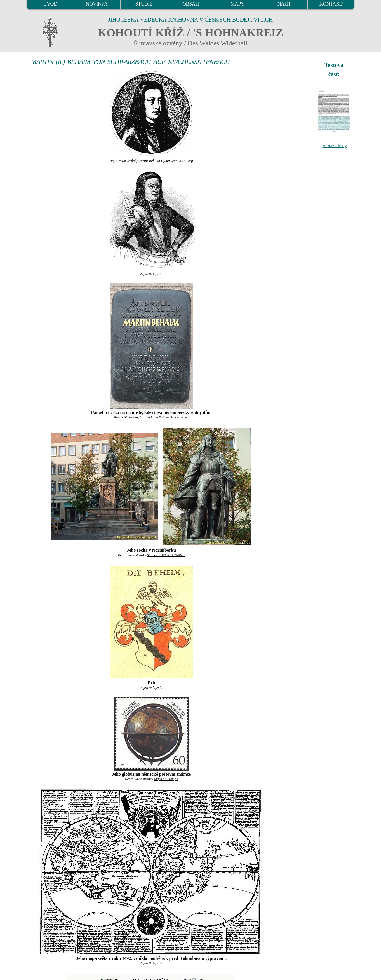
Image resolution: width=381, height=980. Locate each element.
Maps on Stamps (166, 779)
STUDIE (144, 4)
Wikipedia (156, 274)
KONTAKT (331, 4)
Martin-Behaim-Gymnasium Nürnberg (165, 161)
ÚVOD (50, 4)
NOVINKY (97, 4)
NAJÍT (284, 4)
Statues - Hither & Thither (166, 555)
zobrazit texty (335, 145)
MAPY (237, 4)
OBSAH (191, 4)
